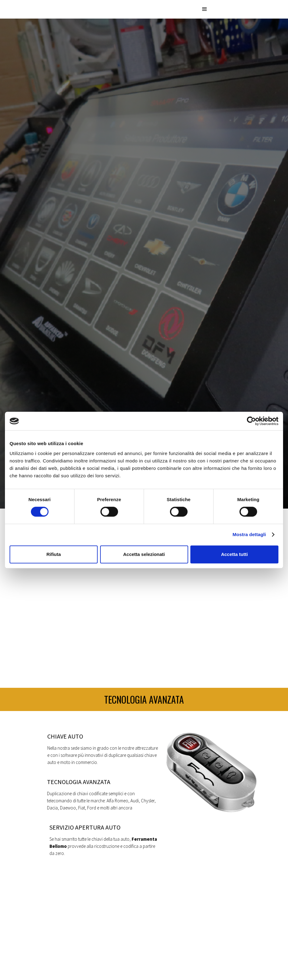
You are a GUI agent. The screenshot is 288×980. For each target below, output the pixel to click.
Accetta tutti (234, 554)
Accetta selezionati (144, 554)
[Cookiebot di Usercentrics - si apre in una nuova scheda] (251, 421)
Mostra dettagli (249, 534)
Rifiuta (54, 554)
